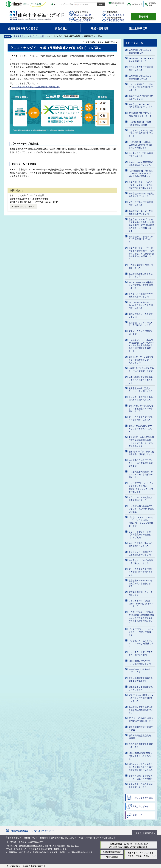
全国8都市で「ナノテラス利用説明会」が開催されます (141, 453)
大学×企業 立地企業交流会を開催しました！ (141, 786)
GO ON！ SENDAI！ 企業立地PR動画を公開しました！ (141, 720)
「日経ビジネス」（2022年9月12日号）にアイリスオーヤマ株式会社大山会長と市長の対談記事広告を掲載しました (141, 345)
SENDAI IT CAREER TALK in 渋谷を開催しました (141, 60)
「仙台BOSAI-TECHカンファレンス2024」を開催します (141, 643)
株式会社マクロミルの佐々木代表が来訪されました (141, 324)
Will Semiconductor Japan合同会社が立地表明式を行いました (141, 305)
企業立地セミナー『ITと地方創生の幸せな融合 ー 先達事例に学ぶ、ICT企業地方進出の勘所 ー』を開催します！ (141, 225)
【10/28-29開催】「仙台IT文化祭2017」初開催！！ (141, 123)
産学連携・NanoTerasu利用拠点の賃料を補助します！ (140, 583)
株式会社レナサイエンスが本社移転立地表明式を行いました (141, 709)
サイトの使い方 (15, 838)
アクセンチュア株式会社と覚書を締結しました (141, 499)
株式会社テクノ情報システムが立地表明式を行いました (141, 239)
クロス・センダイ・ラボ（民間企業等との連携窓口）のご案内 (140, 535)
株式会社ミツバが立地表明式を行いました (141, 155)
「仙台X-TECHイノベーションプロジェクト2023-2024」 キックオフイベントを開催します (141, 487)
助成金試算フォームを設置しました (141, 315)
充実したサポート (141, 806)
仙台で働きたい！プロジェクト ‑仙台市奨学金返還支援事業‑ (141, 463)
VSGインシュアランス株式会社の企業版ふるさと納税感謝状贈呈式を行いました (141, 767)
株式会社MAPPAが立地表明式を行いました (141, 97)
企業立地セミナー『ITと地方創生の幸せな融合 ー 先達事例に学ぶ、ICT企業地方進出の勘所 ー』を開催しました (141, 254)
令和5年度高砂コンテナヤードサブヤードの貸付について (141, 429)
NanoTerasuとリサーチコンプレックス (140, 671)
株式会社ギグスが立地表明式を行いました (141, 68)
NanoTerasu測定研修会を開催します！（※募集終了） (140, 755)
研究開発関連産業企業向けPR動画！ (141, 737)
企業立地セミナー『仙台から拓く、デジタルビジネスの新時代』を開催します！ (141, 185)
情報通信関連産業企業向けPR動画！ (141, 728)
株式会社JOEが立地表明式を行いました (141, 275)
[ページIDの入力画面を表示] (64, 4)
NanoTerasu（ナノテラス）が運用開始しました (140, 662)
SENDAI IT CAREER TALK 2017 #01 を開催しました (140, 114)
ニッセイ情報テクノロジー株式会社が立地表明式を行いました (141, 87)
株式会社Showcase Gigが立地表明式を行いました (141, 195)
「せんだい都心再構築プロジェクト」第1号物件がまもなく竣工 (141, 509)
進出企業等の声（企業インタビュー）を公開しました (141, 390)
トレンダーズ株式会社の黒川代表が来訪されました (141, 398)
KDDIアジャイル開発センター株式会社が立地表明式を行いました (141, 698)
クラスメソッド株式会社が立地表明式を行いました (141, 553)
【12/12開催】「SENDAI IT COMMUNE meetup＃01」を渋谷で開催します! (141, 145)
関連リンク (138, 815)
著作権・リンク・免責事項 (36, 838)
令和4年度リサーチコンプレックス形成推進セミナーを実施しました (141, 360)
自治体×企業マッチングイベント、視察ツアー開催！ (141, 777)
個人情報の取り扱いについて (64, 838)
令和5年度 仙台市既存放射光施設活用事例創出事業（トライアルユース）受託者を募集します (141, 441)
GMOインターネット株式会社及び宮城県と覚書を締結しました (141, 285)
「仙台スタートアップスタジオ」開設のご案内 (141, 653)
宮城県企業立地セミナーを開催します (141, 593)
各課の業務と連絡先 (112, 852)
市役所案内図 (112, 857)
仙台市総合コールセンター (122, 844)
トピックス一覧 (37, 36)
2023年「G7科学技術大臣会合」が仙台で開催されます (141, 370)
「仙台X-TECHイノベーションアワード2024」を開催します (141, 632)
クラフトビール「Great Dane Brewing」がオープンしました (141, 603)
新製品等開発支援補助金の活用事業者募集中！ (141, 679)
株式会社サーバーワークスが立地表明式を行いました (141, 106)
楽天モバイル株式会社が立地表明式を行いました (141, 295)
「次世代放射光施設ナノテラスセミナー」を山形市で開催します (141, 474)
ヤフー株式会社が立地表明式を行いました (141, 203)
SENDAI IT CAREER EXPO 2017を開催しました (140, 77)
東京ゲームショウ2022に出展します (141, 333)
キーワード (57, 4)
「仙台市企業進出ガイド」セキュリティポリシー (32, 831)
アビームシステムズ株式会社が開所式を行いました (141, 418)
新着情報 (143, 16)
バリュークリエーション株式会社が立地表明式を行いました (141, 133)
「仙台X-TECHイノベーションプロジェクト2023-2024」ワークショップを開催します (141, 522)
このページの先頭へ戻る (145, 833)
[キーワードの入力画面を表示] (52, 4)
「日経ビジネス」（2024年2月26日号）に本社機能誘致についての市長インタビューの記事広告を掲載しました (141, 618)
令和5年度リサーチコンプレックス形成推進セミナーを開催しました (141, 408)
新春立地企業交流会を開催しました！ (141, 745)
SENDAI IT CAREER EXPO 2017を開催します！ (140, 51)
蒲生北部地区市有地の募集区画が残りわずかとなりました (141, 380)
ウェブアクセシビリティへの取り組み (96, 838)
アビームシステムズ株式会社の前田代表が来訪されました (141, 572)
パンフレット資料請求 (143, 798)
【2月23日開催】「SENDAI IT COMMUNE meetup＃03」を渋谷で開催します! (141, 173)
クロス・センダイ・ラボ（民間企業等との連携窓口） (36, 86)
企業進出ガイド (21, 36)
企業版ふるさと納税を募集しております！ (141, 688)
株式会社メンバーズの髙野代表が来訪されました (141, 562)
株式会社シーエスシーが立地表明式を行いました (141, 212)
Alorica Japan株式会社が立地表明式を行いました (141, 163)
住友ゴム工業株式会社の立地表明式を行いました (141, 545)
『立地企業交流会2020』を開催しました (141, 266)
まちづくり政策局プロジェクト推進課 (27, 195)
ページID (68, 4)
